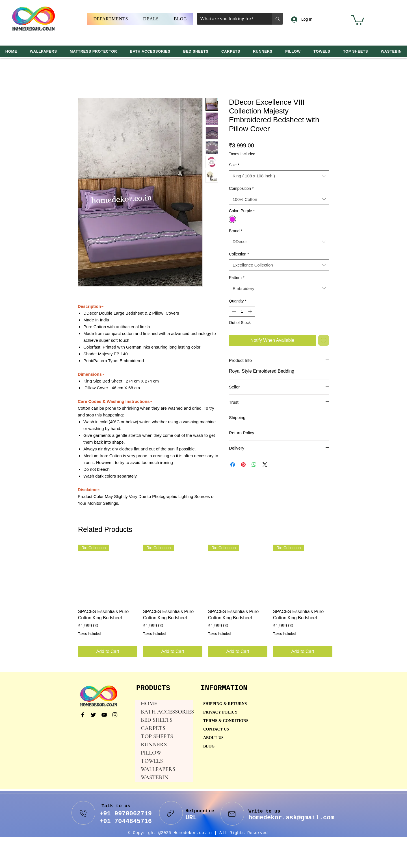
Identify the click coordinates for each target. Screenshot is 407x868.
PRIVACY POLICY (221, 713)
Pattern (237, 278)
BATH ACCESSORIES (167, 712)
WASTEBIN (155, 777)
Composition (241, 188)
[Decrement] (233, 311)
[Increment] (251, 311)
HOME (149, 704)
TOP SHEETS (157, 736)
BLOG (209, 746)
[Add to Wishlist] (324, 340)
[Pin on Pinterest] (243, 465)
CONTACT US (216, 730)
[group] (205, 601)
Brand (236, 231)
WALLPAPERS (158, 769)
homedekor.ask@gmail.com (291, 818)
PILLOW (151, 753)
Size (234, 165)
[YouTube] (104, 715)
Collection (239, 254)
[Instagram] (115, 715)
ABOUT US (213, 738)
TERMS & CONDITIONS (226, 721)
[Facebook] (83, 715)
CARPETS (153, 728)
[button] (111, 19)
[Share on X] (265, 465)
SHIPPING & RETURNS (225, 704)
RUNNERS (154, 745)
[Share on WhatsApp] (254, 465)
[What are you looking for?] (230, 19)
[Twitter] (93, 715)
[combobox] (279, 176)
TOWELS (152, 761)
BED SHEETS (157, 720)
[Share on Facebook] (233, 465)
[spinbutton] (242, 311)
